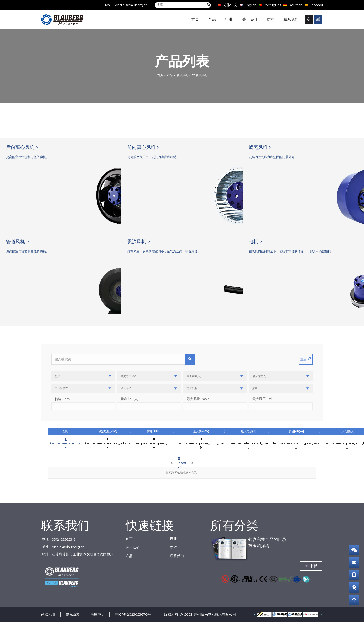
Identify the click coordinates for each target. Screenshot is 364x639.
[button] (310, 583)
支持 (270, 19)
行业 (229, 19)
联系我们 (291, 19)
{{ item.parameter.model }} (66, 460)
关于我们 (250, 19)
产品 (212, 19)
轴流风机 (182, 75)
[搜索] (209, 5)
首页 (195, 19)
